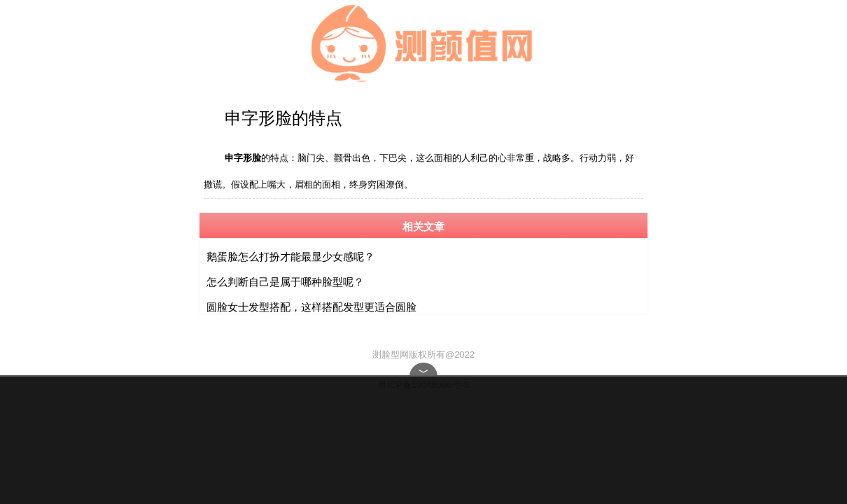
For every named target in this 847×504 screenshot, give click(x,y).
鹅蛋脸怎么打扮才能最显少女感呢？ (290, 254)
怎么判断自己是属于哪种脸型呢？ (285, 279)
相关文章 (423, 224)
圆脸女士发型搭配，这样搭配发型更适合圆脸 (311, 304)
